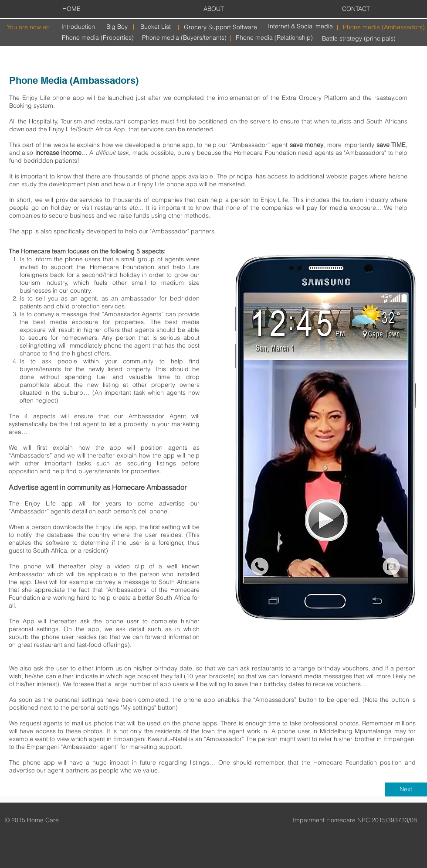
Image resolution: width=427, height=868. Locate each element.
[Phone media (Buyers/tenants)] (184, 38)
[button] (324, 437)
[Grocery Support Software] (220, 27)
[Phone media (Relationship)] (274, 38)
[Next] (406, 789)
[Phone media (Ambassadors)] (384, 27)
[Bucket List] (156, 27)
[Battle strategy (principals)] (359, 39)
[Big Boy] (117, 27)
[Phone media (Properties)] (98, 38)
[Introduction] (78, 27)
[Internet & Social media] (300, 26)
